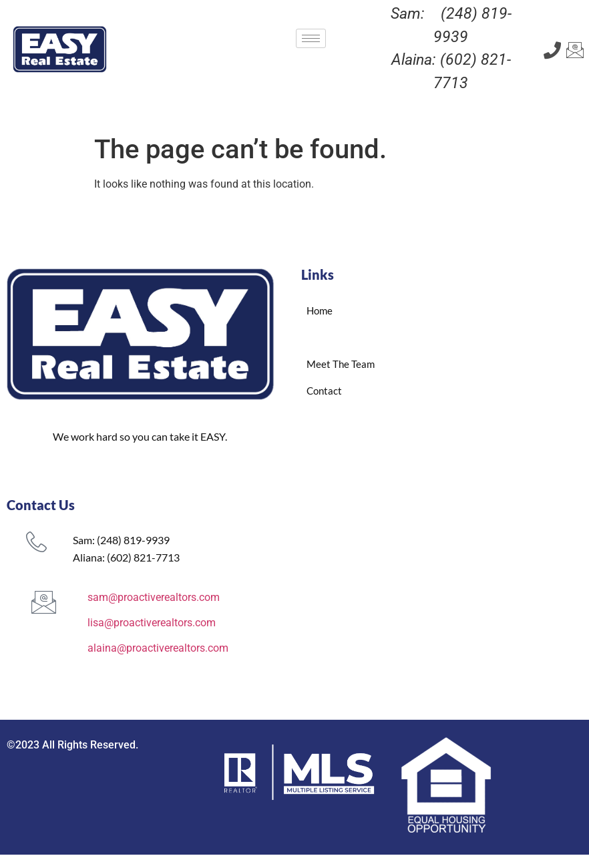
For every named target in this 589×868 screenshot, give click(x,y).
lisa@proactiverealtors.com (152, 623)
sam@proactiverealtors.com (154, 597)
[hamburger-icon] (311, 38)
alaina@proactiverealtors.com (158, 648)
